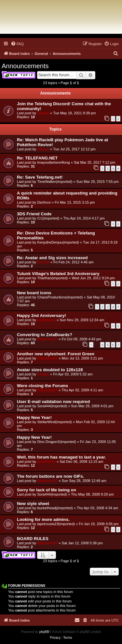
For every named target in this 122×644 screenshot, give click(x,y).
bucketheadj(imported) (55, 508)
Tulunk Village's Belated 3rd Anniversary (58, 274)
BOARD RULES (33, 539)
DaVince (44, 202)
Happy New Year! (34, 417)
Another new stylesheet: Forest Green (56, 354)
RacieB (43, 262)
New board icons (34, 293)
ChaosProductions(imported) (60, 297)
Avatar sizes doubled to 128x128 (50, 370)
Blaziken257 (47, 339)
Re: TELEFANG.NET (37, 158)
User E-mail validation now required (53, 402)
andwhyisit (46, 320)
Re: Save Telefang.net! (40, 177)
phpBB (44, 632)
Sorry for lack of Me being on (47, 490)
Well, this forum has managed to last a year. (61, 457)
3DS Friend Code (34, 214)
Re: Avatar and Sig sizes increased (52, 258)
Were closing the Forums (42, 386)
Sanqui (43, 113)
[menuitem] (17, 44)
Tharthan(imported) (52, 278)
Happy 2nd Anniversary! (41, 316)
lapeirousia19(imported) (56, 524)
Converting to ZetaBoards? (45, 335)
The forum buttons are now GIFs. (51, 476)
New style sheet (33, 504)
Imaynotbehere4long (53, 162)
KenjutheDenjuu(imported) (58, 242)
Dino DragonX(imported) (56, 442)
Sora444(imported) (52, 406)
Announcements (25, 66)
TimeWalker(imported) (55, 182)
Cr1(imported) (48, 218)
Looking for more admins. (43, 519)
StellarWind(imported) (54, 422)
